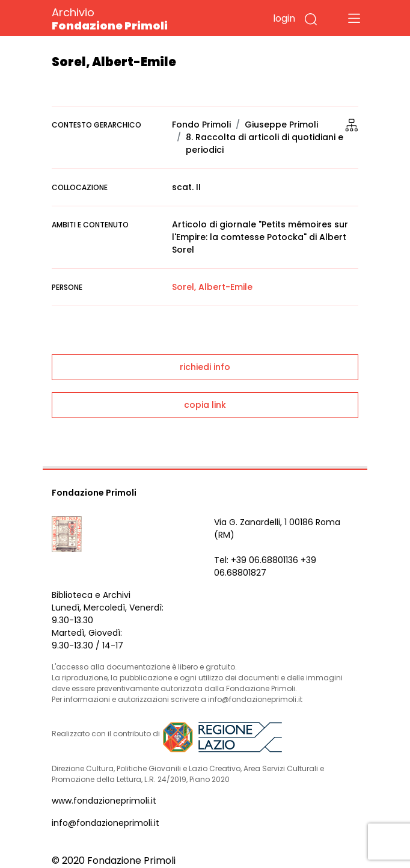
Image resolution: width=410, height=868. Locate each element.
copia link (205, 405)
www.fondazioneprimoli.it (104, 801)
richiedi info (205, 367)
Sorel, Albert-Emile (212, 287)
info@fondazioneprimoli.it (106, 823)
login (284, 18)
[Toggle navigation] (354, 18)
